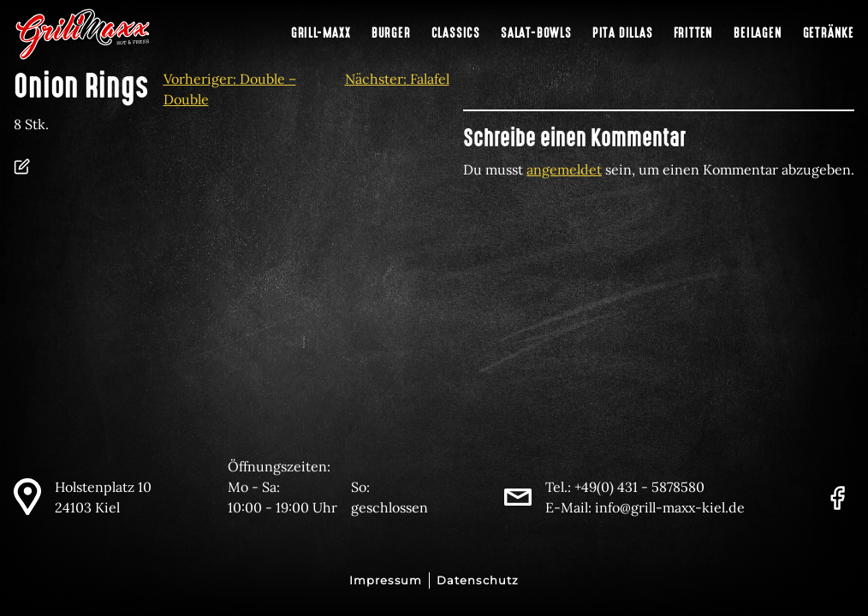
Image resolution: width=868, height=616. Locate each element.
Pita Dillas (623, 33)
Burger (391, 33)
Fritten (694, 33)
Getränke (829, 33)
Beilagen (758, 33)
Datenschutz (478, 580)
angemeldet (564, 169)
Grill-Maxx (321, 33)
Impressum (386, 580)
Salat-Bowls (536, 33)
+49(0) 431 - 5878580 (639, 487)
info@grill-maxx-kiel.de (670, 507)
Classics (456, 33)
